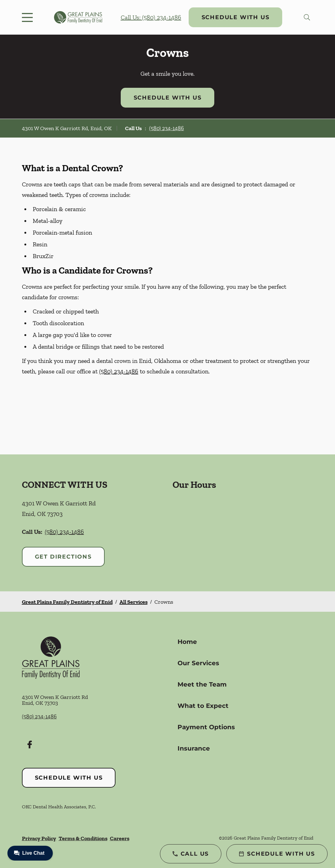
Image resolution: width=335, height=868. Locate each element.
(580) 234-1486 (167, 128)
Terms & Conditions (83, 838)
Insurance (194, 748)
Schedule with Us (236, 17)
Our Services (198, 663)
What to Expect (203, 706)
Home (187, 642)
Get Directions (63, 557)
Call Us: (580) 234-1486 (151, 17)
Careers (120, 838)
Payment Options (206, 727)
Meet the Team (202, 684)
